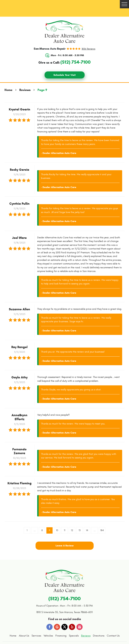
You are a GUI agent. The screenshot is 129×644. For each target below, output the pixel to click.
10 (57, 530)
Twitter (65, 627)
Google (57, 627)
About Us (24, 636)
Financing (61, 636)
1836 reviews (88, 49)
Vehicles (48, 636)
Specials (74, 636)
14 (87, 530)
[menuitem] (13, 636)
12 (72, 530)
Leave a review (65, 546)
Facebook (50, 627)
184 (102, 530)
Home (8, 90)
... (35, 530)
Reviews (25, 90)
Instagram (80, 627)
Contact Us (113, 636)
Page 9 (42, 90)
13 (80, 530)
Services (36, 636)
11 (65, 530)
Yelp (72, 627)
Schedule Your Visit (64, 75)
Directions (99, 636)
